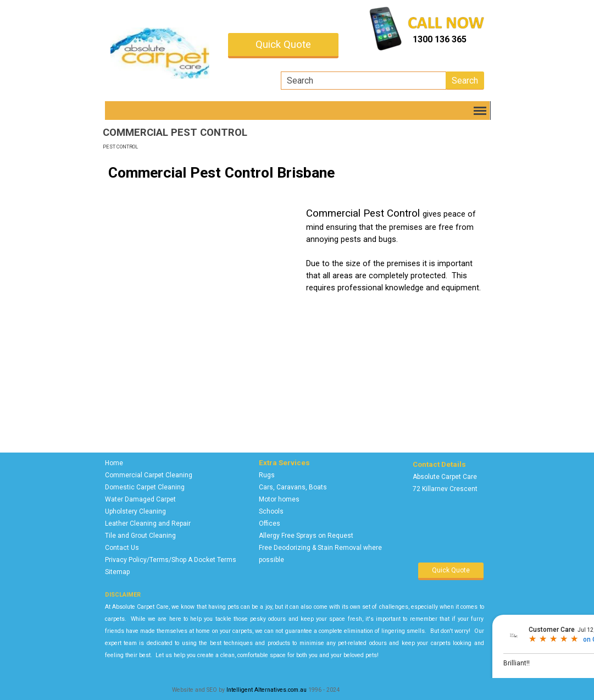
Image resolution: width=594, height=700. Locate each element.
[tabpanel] (451, 40)
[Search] (363, 81)
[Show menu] (481, 111)
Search (465, 81)
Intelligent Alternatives (256, 690)
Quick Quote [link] (283, 45)
